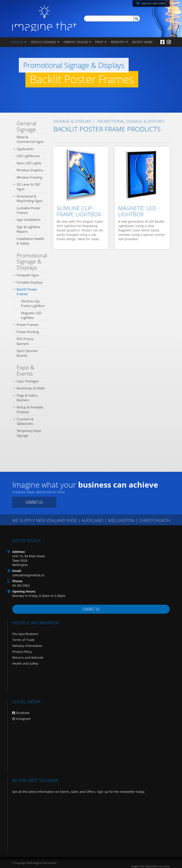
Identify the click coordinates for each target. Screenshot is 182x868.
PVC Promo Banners (25, 341)
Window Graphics (30, 170)
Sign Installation (29, 220)
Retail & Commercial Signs (30, 139)
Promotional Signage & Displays (32, 261)
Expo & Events (25, 370)
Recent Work (142, 42)
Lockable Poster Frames (29, 210)
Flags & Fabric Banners (27, 398)
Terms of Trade (23, 640)
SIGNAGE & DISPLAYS (73, 121)
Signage (17, 42)
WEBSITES (118, 42)
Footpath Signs (28, 275)
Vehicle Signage (43, 42)
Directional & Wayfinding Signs (30, 198)
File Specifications (25, 634)
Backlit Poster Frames (27, 292)
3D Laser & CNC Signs (29, 187)
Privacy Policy (22, 652)
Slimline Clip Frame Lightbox (33, 303)
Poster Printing (28, 332)
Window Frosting (29, 177)
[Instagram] (169, 42)
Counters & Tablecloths (25, 421)
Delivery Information (27, 646)
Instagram (21, 719)
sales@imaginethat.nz (28, 575)
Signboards (25, 149)
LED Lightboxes (28, 156)
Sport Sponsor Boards (27, 353)
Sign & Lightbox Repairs (28, 229)
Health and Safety (25, 663)
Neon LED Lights (29, 163)
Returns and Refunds (28, 658)
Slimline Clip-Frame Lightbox (79, 211)
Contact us (34, 502)
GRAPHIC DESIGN (76, 42)
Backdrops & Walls (31, 388)
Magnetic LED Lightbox (31, 315)
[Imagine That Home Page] (44, 15)
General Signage (26, 126)
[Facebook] (162, 42)
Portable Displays (30, 282)
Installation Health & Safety (30, 241)
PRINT (99, 42)
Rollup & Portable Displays (30, 409)
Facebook (21, 713)
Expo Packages (28, 381)
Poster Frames (27, 325)
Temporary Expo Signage (29, 433)
